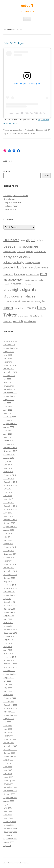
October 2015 (9, 523)
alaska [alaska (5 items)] (23, 240)
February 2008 (10, 739)
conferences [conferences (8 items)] (40, 252)
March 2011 (8, 623)
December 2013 (10, 571)
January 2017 (9, 502)
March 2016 (8, 516)
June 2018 (8, 492)
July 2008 (7, 722)
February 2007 (10, 780)
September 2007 (10, 756)
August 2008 (9, 719)
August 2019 (9, 458)
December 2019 (10, 448)
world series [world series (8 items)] (30, 321)
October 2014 (9, 557)
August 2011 (9, 616)
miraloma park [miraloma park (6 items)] (33, 275)
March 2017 (8, 499)
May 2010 (8, 647)
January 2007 (9, 784)
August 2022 (9, 400)
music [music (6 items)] (27, 280)
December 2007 (10, 746)
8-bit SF (47, 130)
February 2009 (10, 698)
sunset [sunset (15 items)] (8, 308)
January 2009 (9, 701)
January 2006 (9, 825)
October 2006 (9, 794)
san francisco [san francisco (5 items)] (27, 284)
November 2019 (10, 451)
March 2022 (8, 413)
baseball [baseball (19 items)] (10, 246)
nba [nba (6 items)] (32, 280)
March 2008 (8, 736)
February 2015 (10, 547)
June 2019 (8, 465)
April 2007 (8, 774)
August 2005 (9, 842)
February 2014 (10, 564)
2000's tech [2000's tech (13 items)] (11, 240)
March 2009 (8, 695)
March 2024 (8, 362)
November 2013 (10, 575)
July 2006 (7, 804)
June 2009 (8, 684)
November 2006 (10, 791)
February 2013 (10, 585)
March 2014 (8, 561)
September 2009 (10, 674)
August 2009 (9, 677)
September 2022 (10, 396)
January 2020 (9, 444)
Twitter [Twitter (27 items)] (10, 315)
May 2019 (8, 468)
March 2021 (8, 437)
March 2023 (8, 382)
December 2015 (10, 520)
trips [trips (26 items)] (41, 307)
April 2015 (8, 540)
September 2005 (10, 839)
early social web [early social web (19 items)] (17, 257)
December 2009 (10, 664)
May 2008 (8, 729)
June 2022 (8, 406)
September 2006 (10, 798)
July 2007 (7, 763)
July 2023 (7, 379)
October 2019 (9, 454)
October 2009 (9, 671)
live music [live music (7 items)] (8, 274)
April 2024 (8, 358)
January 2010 (9, 660)
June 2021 (8, 430)
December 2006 (10, 787)
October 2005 (9, 835)
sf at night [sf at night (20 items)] (12, 289)
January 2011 (9, 626)
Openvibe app (10, 199)
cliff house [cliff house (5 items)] (21, 252)
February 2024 (10, 365)
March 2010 (8, 653)
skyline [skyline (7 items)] (30, 301)
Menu (27, 19)
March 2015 (8, 544)
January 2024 (9, 369)
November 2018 (10, 485)
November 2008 (10, 708)
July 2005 (7, 846)
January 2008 (9, 743)
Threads (11, 161)
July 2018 (7, 489)
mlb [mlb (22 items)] (44, 274)
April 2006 (8, 815)
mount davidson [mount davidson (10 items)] (13, 280)
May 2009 (8, 688)
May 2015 (8, 537)
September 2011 (10, 612)
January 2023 (9, 386)
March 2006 (8, 818)
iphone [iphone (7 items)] (44, 268)
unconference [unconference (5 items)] (23, 316)
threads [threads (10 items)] (31, 308)
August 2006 (9, 801)
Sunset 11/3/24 (10, 209)
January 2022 (9, 420)
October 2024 (9, 345)
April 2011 (8, 619)
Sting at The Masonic (12, 202)
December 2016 (10, 506)
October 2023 (9, 376)
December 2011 (10, 602)
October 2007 (9, 753)
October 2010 (9, 636)
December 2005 (10, 828)
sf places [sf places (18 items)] (28, 296)
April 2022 (8, 410)
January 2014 (9, 568)
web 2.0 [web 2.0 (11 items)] (18, 321)
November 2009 (10, 667)
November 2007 (10, 749)
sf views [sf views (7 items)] (22, 301)
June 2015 (8, 533)
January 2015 (9, 551)
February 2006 (10, 822)
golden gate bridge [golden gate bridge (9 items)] (14, 262)
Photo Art (29, 130)
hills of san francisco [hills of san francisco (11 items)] (27, 267)
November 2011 (10, 605)
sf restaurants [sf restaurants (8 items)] (10, 301)
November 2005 (10, 832)
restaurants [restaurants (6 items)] (16, 284)
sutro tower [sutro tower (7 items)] (20, 308)
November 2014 (10, 554)
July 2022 (7, 403)
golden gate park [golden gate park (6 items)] (33, 263)
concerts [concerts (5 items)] (29, 252)
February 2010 (10, 657)
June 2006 (8, 808)
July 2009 (7, 681)
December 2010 (10, 629)
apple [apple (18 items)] (31, 240)
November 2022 (10, 393)
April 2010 (8, 650)
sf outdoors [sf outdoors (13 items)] (12, 296)
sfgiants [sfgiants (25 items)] (29, 289)
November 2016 (10, 509)
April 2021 (8, 434)
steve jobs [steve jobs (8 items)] (40, 301)
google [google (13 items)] (8, 267)
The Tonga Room (11, 206)
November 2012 (10, 588)
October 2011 (9, 609)
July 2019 (7, 461)
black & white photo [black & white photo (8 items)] (28, 247)
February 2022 (10, 417)
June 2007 (8, 767)
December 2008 (10, 705)
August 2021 (9, 427)
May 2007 (8, 770)
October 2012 (9, 592)
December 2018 (10, 482)
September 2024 (10, 348)
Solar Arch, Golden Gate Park (16, 196)
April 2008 (8, 732)
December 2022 (10, 389)
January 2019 (9, 478)
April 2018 (8, 496)
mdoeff (27, 6)
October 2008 (9, 712)
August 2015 (9, 530)
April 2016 (8, 513)
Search (7, 171)
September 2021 (10, 424)
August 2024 (9, 352)
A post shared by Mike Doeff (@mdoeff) (27, 113)
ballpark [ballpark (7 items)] (41, 240)
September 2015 (10, 526)
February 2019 (10, 475)
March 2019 (8, 472)
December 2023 (10, 372)
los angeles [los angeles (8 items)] (20, 274)
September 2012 (10, 595)
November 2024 (10, 341)
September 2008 (10, 715)
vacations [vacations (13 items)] (36, 315)
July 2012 (7, 599)
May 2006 (8, 811)
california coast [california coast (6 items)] (10, 252)
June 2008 (8, 725)
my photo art (9, 133)
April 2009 (8, 691)
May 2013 (8, 581)
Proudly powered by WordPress (16, 863)
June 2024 (8, 355)
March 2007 (8, 777)
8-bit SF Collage (14, 43)
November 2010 (10, 633)
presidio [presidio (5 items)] (7, 284)
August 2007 (9, 760)
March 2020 (8, 441)
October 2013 (9, 578)
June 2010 (8, 643)
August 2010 (9, 640)
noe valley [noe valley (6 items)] (39, 280)
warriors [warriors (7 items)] (7, 321)
